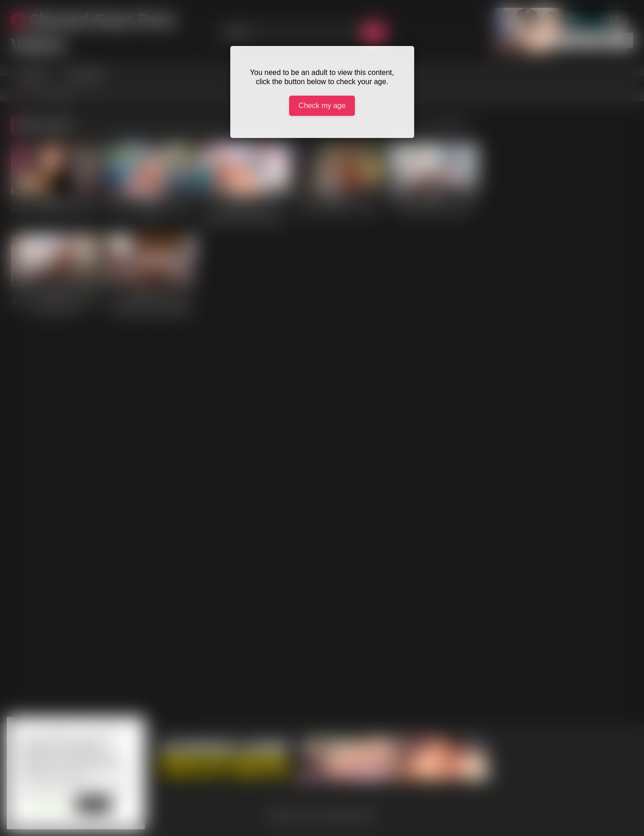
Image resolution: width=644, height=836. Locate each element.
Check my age (322, 106)
